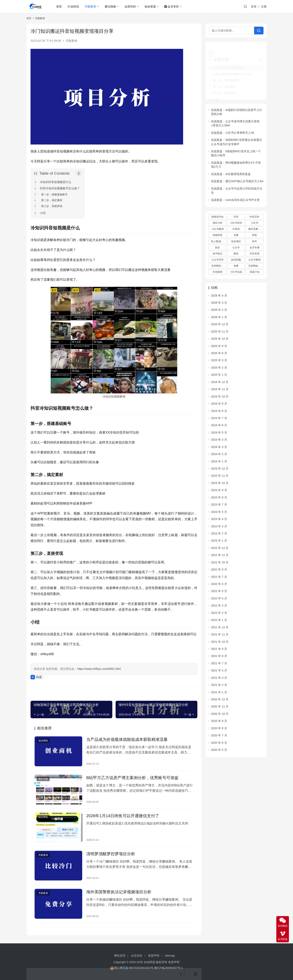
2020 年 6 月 (219, 737)
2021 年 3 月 (219, 672)
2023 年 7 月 (219, 499)
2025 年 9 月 (219, 340)
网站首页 (120, 956)
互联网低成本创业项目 (256, 260)
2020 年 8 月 (219, 722)
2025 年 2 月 (219, 362)
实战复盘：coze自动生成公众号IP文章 (235, 194)
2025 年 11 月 (220, 326)
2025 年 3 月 (219, 355)
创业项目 (236, 235)
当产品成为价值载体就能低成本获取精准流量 (127, 739)
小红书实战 (236, 266)
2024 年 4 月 (219, 434)
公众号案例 (255, 254)
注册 (264, 7)
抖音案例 (218, 266)
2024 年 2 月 (219, 448)
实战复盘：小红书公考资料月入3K (233, 127)
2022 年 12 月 (220, 542)
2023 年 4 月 (219, 513)
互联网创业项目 (219, 260)
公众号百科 (218, 254)
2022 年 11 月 (220, 549)
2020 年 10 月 (220, 708)
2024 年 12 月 (220, 376)
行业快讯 (73, 7)
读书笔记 (218, 248)
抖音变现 (255, 248)
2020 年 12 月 (220, 694)
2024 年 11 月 (220, 383)
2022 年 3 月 (219, 600)
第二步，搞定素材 (52, 200)
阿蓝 (255, 229)
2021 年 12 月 (220, 621)
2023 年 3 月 (219, 520)
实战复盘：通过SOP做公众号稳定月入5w (237, 175)
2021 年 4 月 (219, 665)
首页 (59, 7)
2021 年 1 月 (219, 686)
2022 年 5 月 (219, 585)
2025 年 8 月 (219, 347)
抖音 (39, 677)
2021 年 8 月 (219, 650)
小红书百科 (236, 217)
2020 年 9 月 (219, 715)
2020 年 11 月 (220, 701)
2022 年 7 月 (219, 571)
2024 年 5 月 (219, 427)
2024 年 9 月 (219, 398)
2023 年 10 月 (220, 477)
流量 (236, 229)
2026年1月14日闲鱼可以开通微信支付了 (123, 816)
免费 (236, 260)
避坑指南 (110, 7)
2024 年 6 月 (219, 419)
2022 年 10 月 (220, 556)
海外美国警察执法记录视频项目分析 (119, 892)
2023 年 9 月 (219, 484)
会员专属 (255, 242)
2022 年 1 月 (219, 614)
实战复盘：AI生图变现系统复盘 (231, 168)
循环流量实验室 (256, 223)
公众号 (236, 242)
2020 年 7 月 (219, 730)
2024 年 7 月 (219, 412)
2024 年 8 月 (219, 405)
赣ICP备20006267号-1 (168, 968)
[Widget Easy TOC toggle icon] (261, 54)
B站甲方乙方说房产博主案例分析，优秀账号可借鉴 (132, 778)
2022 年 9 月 (219, 564)
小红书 (255, 217)
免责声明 (154, 956)
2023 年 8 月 (219, 492)
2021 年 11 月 (220, 629)
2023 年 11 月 (220, 470)
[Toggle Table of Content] (79, 173)
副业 (218, 242)
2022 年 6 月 (219, 578)
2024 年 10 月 (220, 391)
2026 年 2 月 (219, 304)
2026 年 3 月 (219, 297)
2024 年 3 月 (219, 441)
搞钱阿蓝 (218, 229)
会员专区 (172, 7)
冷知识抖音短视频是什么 (56, 182)
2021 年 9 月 (219, 643)
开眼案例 (90, 7)
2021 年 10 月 (220, 636)
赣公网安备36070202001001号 (134, 968)
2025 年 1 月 (219, 369)
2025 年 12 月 (220, 319)
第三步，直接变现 (52, 206)
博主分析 (43, 779)
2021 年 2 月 (219, 679)
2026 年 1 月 (219, 311)
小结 (43, 213)
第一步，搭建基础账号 (54, 194)
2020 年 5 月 (219, 744)
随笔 (236, 248)
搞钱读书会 (218, 211)
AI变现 (236, 223)
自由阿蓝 (150, 962)
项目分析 (218, 217)
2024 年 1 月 (219, 456)
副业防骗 (236, 254)
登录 (254, 7)
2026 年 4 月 (219, 290)
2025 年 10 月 (220, 333)
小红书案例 (218, 223)
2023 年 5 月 (219, 506)
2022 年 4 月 (219, 593)
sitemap (170, 956)
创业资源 (150, 7)
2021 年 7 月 (219, 657)
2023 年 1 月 (219, 535)
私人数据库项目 (219, 235)
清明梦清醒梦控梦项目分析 (111, 854)
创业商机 (43, 741)
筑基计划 (255, 266)
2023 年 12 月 (220, 463)
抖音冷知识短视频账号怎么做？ (60, 188)
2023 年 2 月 (219, 528)
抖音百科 (255, 211)
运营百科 (130, 7)
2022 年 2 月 (219, 607)
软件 (255, 235)
